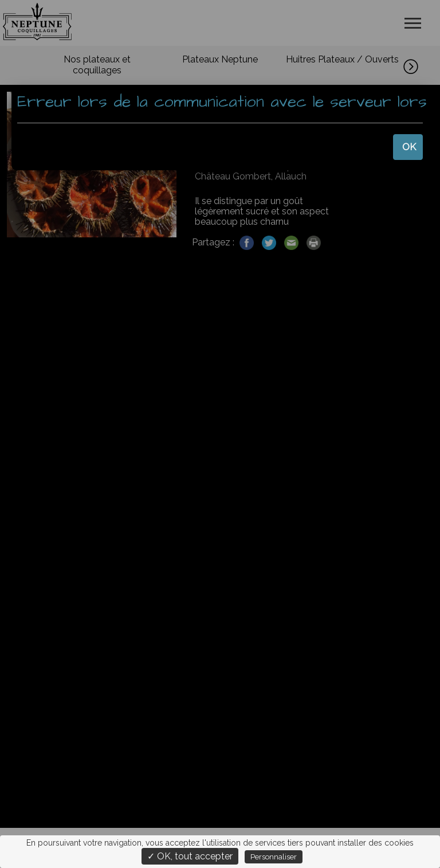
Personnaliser (274, 857)
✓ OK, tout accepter (190, 856)
